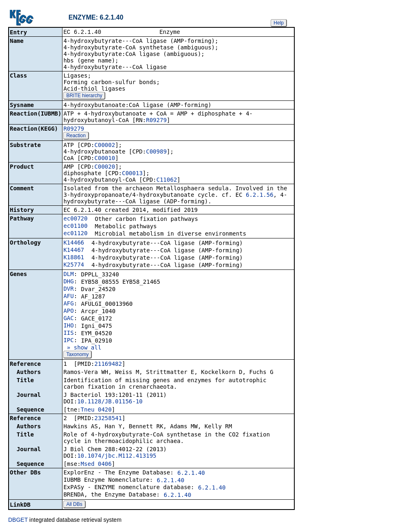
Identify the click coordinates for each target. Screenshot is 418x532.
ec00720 (75, 219)
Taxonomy (77, 355)
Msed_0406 (96, 465)
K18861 (74, 258)
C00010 (105, 159)
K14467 (74, 251)
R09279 (157, 121)
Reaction (76, 136)
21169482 (108, 365)
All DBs (74, 505)
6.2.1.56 (259, 196)
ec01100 (75, 227)
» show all (82, 348)
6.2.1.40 (191, 474)
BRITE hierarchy (84, 96)
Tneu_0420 (96, 410)
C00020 (105, 167)
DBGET (18, 521)
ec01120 (75, 234)
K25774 (74, 265)
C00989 (157, 152)
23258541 (108, 419)
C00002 (105, 146)
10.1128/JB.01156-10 (110, 402)
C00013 (132, 174)
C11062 (167, 180)
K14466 (74, 243)
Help (279, 23)
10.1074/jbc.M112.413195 (117, 456)
